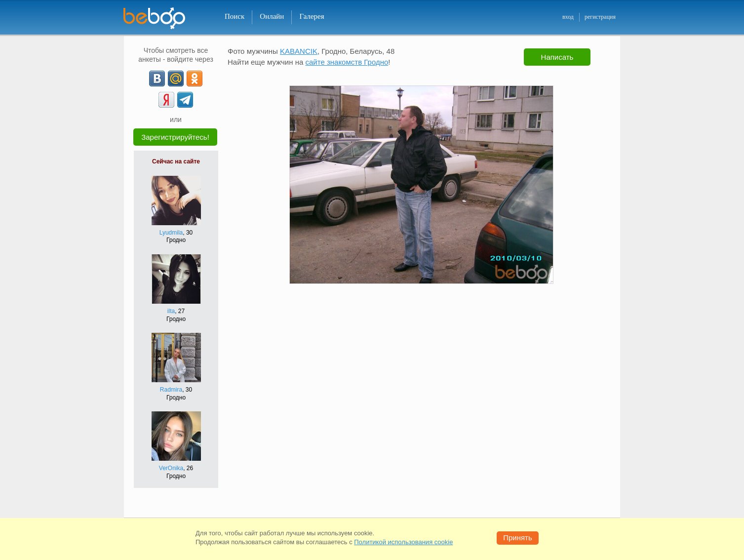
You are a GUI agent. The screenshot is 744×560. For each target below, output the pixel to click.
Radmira (171, 390)
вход (568, 17)
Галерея (312, 16)
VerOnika (171, 468)
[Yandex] (166, 100)
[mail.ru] (176, 79)
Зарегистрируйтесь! (175, 137)
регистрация (600, 17)
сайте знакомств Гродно (347, 62)
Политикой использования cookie (403, 542)
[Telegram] (185, 100)
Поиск (235, 16)
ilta (171, 311)
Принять (518, 538)
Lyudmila (171, 233)
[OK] (195, 79)
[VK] (157, 79)
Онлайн (272, 16)
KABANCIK (299, 51)
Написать (557, 57)
